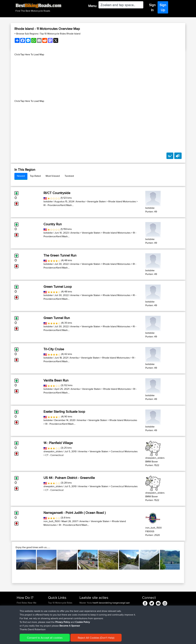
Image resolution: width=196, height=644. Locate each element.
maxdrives (85, 625)
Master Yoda (86, 603)
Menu (92, 6)
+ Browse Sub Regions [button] (27, 34)
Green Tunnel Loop (58, 287)
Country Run (53, 224)
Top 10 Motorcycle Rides (60, 603)
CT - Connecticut (54, 455)
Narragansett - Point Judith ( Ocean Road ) (74, 513)
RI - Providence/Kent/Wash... (59, 205)
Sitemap (45, 639)
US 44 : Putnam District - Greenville (69, 478)
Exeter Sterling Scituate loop (64, 412)
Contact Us (54, 617)
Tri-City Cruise (54, 349)
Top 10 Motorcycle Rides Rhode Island (60, 34)
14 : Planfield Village (58, 443)
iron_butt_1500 (52, 521)
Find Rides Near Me (26, 603)
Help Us (52, 621)
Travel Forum (55, 606)
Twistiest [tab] (69, 176)
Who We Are (54, 614)
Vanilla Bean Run (56, 380)
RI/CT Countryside (57, 193)
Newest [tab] (21, 176)
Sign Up (163, 7)
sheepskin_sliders (53, 451)
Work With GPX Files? (27, 610)
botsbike (48, 201)
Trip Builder (54, 610)
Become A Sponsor (26, 617)
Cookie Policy (73, 639)
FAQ (19, 621)
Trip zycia (112, 617)
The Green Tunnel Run (60, 255)
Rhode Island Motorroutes (122, 201)
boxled (83, 614)
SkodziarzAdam (88, 617)
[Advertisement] (98, 78)
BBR (112, 610)
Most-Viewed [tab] (53, 176)
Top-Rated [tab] (35, 176)
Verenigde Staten (96, 201)
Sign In (152, 7)
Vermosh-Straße (88, 606)
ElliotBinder (85, 610)
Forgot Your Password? (28, 614)
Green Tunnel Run (57, 318)
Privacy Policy (58, 639)
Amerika (80, 201)
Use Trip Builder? (25, 606)
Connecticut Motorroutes (124, 451)
